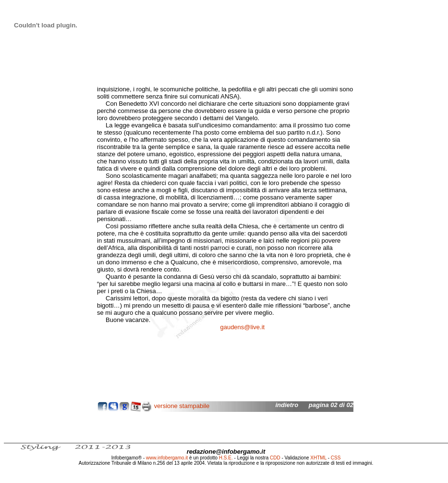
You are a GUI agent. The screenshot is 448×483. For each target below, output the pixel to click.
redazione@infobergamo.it (226, 452)
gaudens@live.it (242, 327)
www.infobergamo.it (167, 458)
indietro (287, 405)
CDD (275, 458)
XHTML (318, 458)
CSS (336, 458)
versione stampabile (182, 406)
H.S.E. (226, 458)
